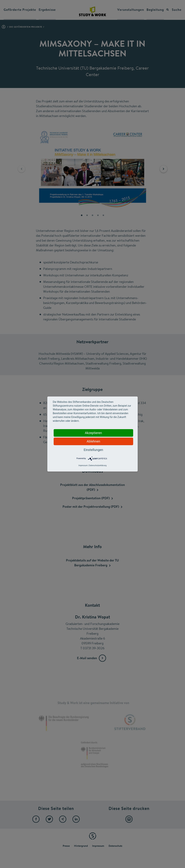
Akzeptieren (93, 433)
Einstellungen (93, 450)
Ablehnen (93, 441)
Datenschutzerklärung (98, 465)
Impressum (83, 465)
